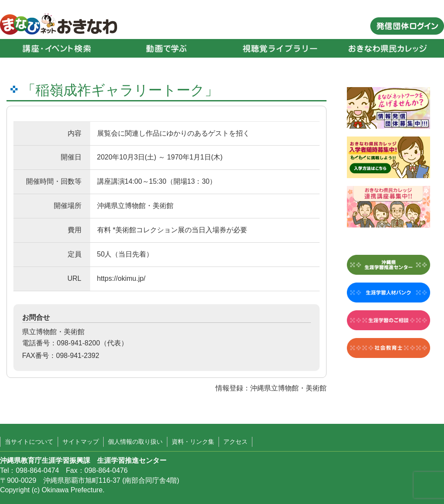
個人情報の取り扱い (135, 442)
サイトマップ (81, 442)
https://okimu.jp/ (121, 278)
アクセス (235, 442)
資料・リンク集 (193, 442)
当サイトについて (29, 442)
